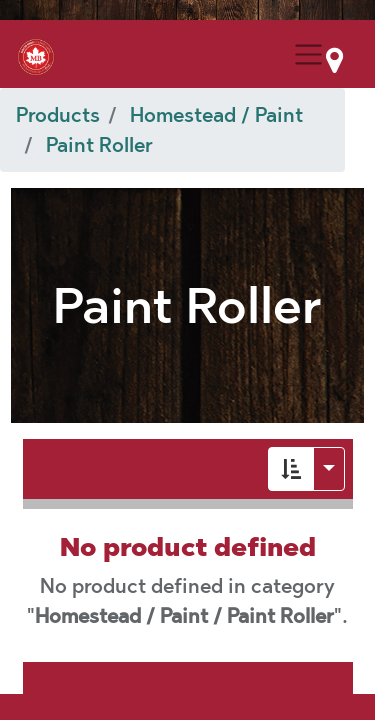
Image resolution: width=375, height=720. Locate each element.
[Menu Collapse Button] (308, 54)
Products (58, 115)
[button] (291, 469)
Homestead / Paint (216, 115)
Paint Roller (99, 145)
